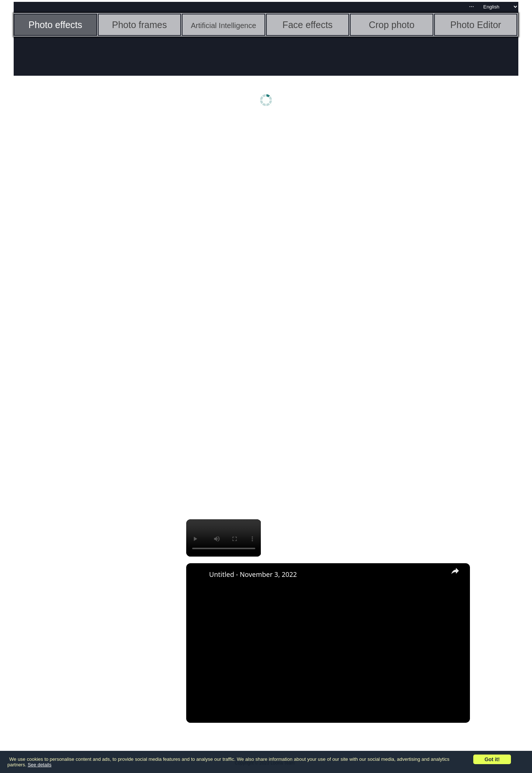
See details (40, 765)
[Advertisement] (71, 235)
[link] (198, 575)
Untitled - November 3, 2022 (253, 574)
